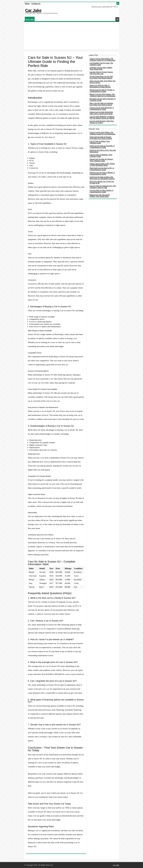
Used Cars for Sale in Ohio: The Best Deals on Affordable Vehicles (102, 178)
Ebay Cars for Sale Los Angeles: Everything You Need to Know (102, 104)
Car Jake (33, 10)
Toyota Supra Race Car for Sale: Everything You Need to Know (101, 77)
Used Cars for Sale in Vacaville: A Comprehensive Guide (102, 146)
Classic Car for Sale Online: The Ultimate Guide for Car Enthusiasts (103, 59)
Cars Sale (30, 19)
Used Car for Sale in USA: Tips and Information (103, 151)
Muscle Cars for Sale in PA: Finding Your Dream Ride (100, 196)
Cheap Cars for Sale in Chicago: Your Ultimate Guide (101, 160)
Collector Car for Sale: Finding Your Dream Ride (101, 68)
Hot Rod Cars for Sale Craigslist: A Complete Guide (103, 99)
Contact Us (36, 3)
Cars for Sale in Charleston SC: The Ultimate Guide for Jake (103, 187)
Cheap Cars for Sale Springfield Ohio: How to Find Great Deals (101, 113)
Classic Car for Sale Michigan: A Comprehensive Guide (102, 108)
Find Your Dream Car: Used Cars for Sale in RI (102, 182)
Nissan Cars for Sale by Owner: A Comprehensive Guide (102, 91)
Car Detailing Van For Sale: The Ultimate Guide (101, 64)
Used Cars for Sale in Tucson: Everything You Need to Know (101, 138)
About (27, 3)
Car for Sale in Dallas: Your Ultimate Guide (100, 142)
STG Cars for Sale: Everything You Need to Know (103, 82)
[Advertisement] (72, 36)
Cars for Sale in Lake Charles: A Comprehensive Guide (102, 191)
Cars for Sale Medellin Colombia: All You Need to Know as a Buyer (102, 117)
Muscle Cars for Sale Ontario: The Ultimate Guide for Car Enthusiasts (103, 95)
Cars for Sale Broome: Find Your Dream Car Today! (102, 122)
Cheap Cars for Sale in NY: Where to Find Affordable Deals (102, 164)
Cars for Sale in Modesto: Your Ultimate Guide (101, 155)
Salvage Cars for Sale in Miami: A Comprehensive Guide (102, 173)
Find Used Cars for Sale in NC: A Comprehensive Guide (102, 169)
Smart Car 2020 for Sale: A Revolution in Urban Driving (100, 86)
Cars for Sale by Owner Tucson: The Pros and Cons (101, 73)
